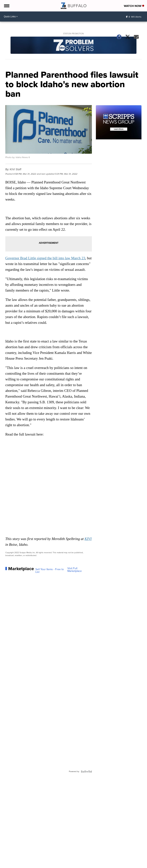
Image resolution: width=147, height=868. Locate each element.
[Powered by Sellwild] (86, 772)
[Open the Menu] (6, 6)
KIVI (88, 539)
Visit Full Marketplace (75, 570)
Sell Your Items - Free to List (50, 571)
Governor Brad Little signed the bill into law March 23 (45, 258)
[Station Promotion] (74, 46)
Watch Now (134, 6)
